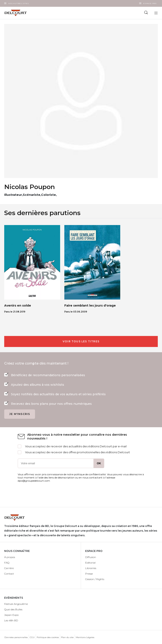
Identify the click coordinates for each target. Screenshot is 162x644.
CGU (32, 637)
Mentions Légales (85, 637)
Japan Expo (11, 615)
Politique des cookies (48, 637)
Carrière (9, 568)
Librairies (91, 568)
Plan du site (67, 637)
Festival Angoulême (16, 604)
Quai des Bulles (13, 609)
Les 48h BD (11, 620)
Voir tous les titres (81, 341)
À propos (10, 557)
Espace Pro (150, 3)
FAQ (7, 563)
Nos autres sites (19, 3)
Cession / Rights (95, 579)
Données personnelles (16, 637)
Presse (89, 574)
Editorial (90, 563)
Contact (9, 574)
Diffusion (91, 557)
